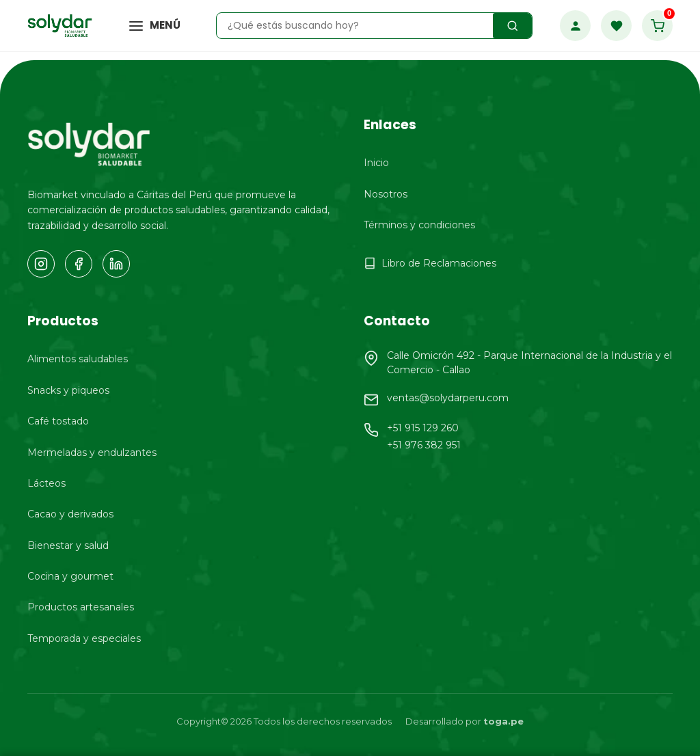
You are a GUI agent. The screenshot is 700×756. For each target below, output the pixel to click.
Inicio (376, 163)
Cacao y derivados (70, 514)
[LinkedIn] (116, 264)
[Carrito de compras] (657, 26)
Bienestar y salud (68, 545)
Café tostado (58, 421)
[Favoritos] (616, 26)
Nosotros (386, 194)
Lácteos (46, 483)
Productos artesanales (81, 607)
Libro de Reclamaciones (430, 263)
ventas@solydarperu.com (448, 398)
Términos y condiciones (419, 225)
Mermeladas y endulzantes (92, 453)
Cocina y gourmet (70, 576)
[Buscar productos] (512, 26)
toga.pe (503, 721)
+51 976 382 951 (424, 445)
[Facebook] (79, 264)
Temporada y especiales (84, 638)
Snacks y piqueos (68, 390)
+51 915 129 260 (423, 428)
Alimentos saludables (78, 359)
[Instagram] (41, 264)
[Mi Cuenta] (575, 26)
